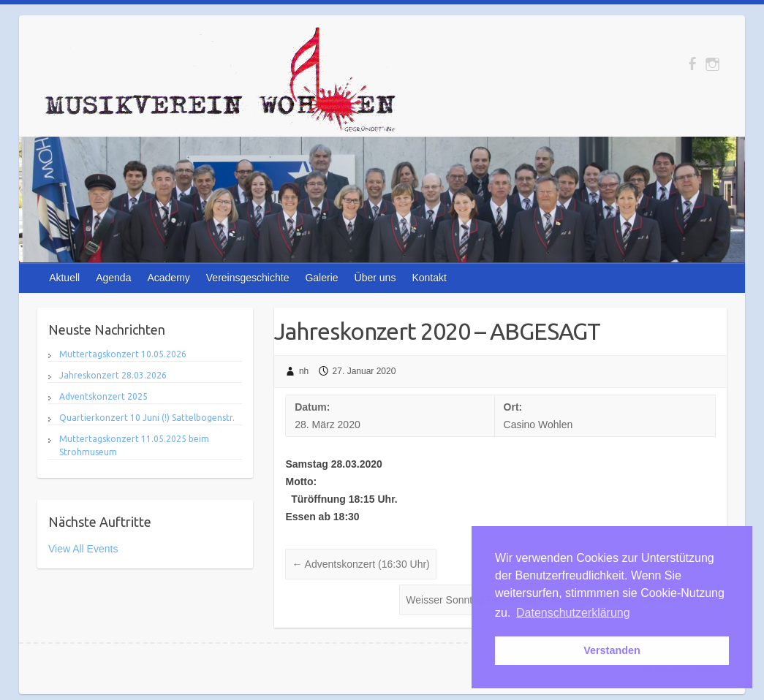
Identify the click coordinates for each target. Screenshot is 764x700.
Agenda (113, 278)
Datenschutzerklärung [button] (573, 613)
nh (304, 371)
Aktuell (64, 278)
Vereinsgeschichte (248, 278)
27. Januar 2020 (364, 371)
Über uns (375, 278)
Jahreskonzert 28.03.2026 (113, 375)
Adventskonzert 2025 (103, 396)
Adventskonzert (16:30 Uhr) (360, 564)
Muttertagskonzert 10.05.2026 (123, 354)
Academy (168, 278)
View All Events (83, 549)
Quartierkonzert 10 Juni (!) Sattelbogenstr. (147, 418)
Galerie (321, 278)
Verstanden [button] (612, 650)
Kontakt (429, 278)
